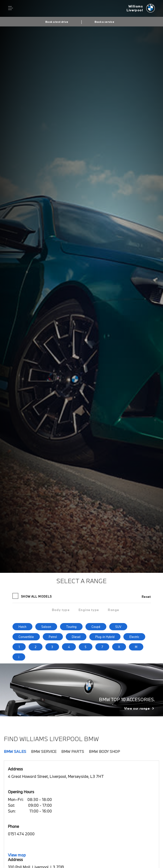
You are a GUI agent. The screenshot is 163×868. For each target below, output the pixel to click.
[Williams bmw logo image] (141, 8)
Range (113, 610)
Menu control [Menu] (11, 8)
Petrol (53, 637)
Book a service (104, 22)
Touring (71, 627)
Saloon (46, 627)
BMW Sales (15, 751)
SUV (118, 627)
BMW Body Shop (104, 751)
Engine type (89, 610)
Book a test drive (57, 22)
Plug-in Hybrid (105, 637)
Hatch (22, 627)
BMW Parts (73, 751)
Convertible (26, 637)
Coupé (96, 627)
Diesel (76, 637)
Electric (134, 637)
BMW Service (44, 751)
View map (17, 855)
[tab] (61, 610)
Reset (146, 597)
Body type (61, 610)
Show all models (33, 596)
